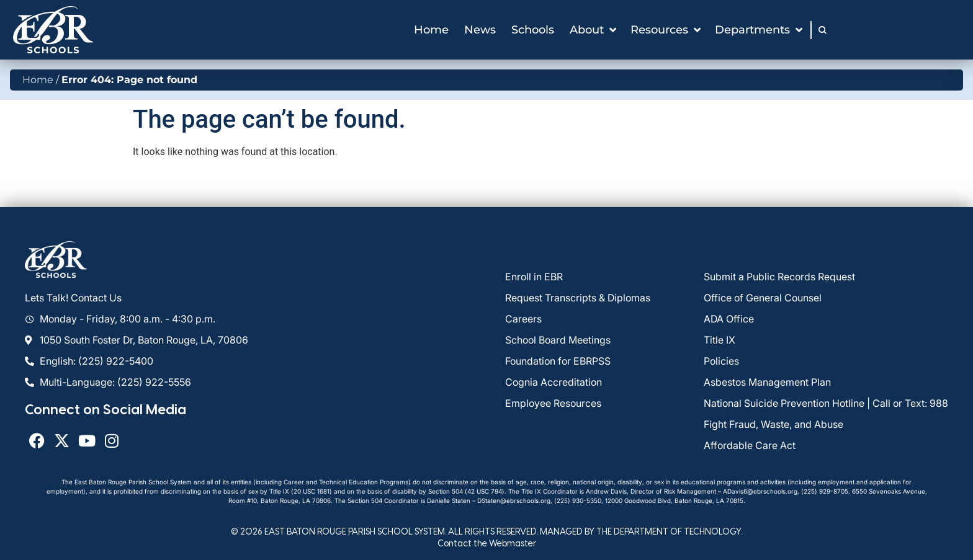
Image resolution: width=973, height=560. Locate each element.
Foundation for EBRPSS (558, 361)
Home (38, 80)
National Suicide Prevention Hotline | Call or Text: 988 (826, 403)
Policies (721, 361)
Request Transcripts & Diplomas (578, 298)
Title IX (720, 340)
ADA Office (729, 319)
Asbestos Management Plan (767, 382)
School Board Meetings (558, 340)
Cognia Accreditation (554, 382)
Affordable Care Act (750, 445)
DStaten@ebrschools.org (514, 500)
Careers (523, 319)
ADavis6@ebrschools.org (760, 491)
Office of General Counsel (763, 298)
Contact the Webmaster (487, 543)
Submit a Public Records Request (779, 277)
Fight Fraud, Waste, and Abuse (773, 424)
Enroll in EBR (534, 277)
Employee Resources (553, 403)
